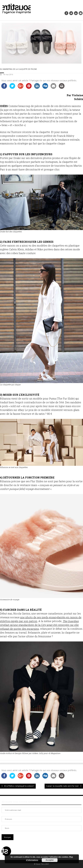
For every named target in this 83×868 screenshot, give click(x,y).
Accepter (50, 860)
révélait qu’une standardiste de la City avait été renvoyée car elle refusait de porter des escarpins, (39, 625)
